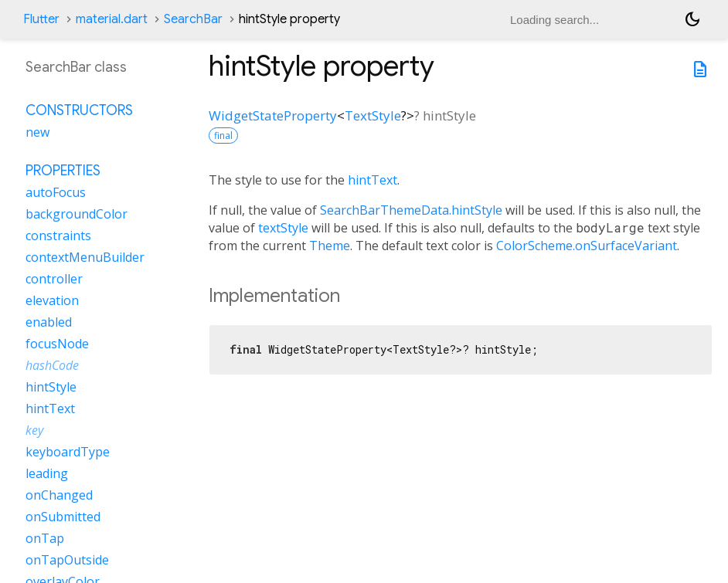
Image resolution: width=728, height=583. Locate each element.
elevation (52, 300)
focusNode (57, 344)
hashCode (52, 365)
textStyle (283, 228)
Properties (63, 171)
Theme (330, 246)
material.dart (112, 19)
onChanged (59, 495)
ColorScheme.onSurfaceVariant (587, 246)
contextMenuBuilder (85, 257)
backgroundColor (77, 214)
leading (47, 473)
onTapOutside (67, 560)
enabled (49, 322)
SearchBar (193, 19)
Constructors (79, 110)
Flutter (41, 19)
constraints (58, 236)
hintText (373, 180)
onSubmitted (63, 517)
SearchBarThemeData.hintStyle (411, 210)
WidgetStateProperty (273, 115)
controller (54, 279)
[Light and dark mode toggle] (692, 19)
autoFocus (56, 192)
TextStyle (373, 115)
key (34, 430)
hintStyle (51, 387)
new (37, 132)
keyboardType (68, 452)
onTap (45, 538)
